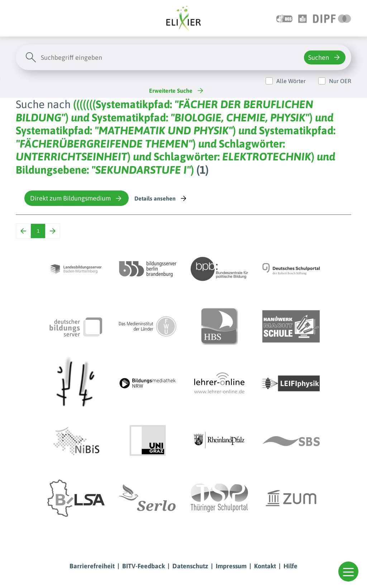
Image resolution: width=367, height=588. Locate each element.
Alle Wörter (291, 81)
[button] (348, 572)
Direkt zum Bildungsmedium (77, 198)
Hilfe (290, 566)
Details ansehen (161, 198)
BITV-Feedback (144, 566)
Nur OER (340, 81)
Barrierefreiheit (92, 566)
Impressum (231, 566)
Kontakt (265, 566)
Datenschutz (190, 566)
